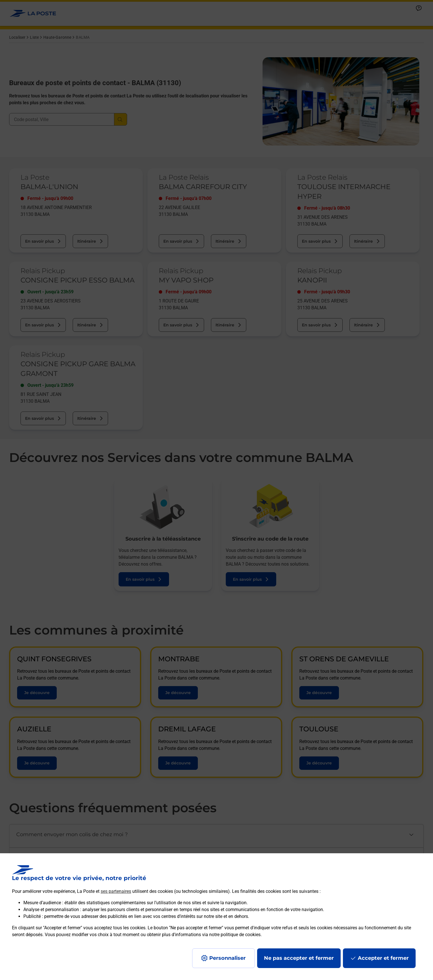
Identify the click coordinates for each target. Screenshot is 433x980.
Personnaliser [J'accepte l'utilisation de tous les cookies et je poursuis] (227, 958)
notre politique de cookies (235, 935)
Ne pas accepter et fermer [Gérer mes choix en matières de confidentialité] (299, 958)
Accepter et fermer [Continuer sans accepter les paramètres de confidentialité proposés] (383, 958)
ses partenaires (116, 891)
